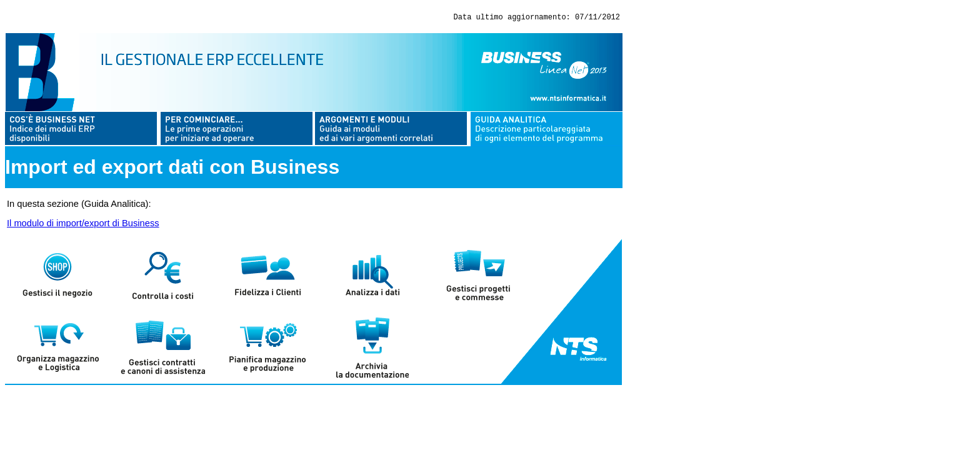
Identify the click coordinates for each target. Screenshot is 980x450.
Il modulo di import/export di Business (83, 225)
